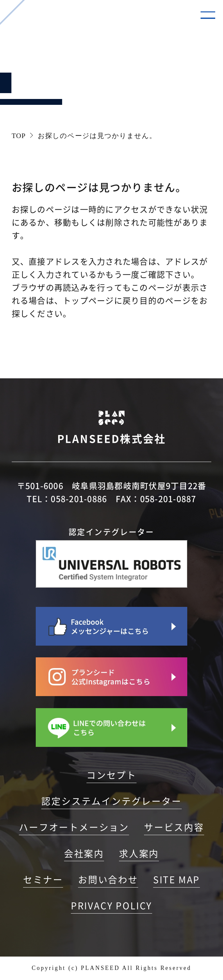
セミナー (43, 880)
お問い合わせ (108, 880)
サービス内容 (174, 827)
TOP (19, 136)
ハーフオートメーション (74, 827)
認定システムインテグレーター (111, 801)
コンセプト (111, 775)
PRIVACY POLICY (111, 906)
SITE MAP (177, 880)
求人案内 (139, 854)
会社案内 (84, 854)
